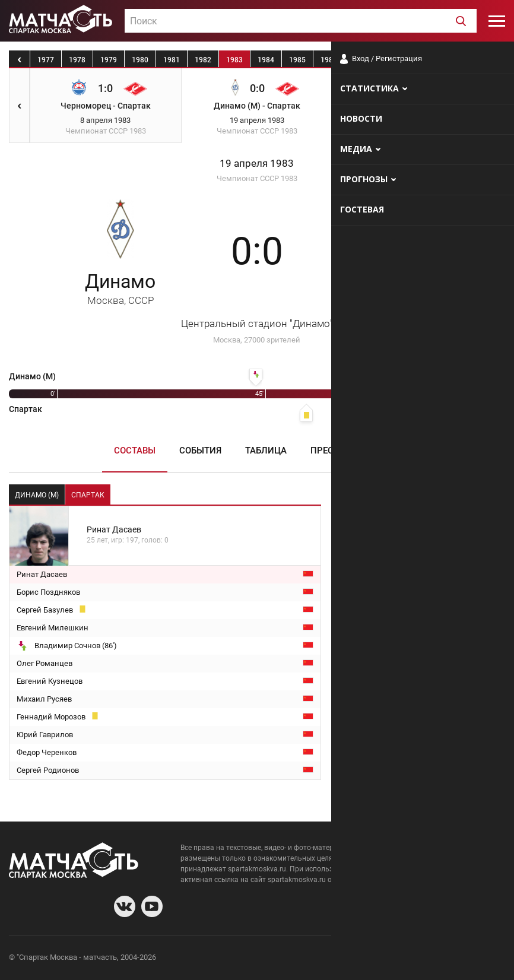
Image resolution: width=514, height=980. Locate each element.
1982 (203, 60)
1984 (266, 60)
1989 (423, 60)
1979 (109, 60)
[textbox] (301, 21)
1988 (392, 60)
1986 (329, 60)
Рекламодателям (474, 959)
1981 (172, 60)
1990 (455, 60)
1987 (360, 60)
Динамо (120, 288)
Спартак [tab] (88, 495)
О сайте (361, 959)
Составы (135, 451)
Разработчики (408, 959)
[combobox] (301, 21)
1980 (140, 60)
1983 (234, 60)
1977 (46, 60)
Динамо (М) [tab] (37, 495)
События (200, 451)
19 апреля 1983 (257, 164)
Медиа (385, 451)
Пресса (328, 451)
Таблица (266, 451)
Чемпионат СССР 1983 (257, 178)
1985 (297, 60)
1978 (77, 60)
